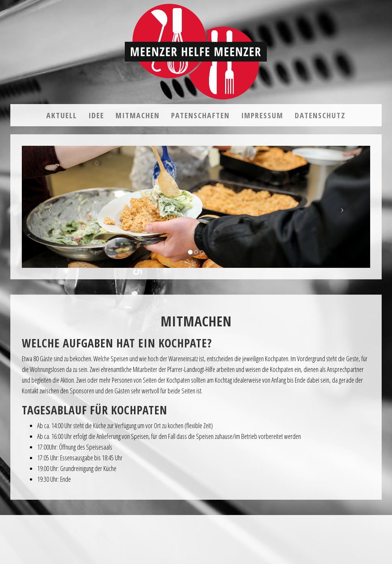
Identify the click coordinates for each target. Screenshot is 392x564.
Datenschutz (320, 115)
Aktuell (62, 115)
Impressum (262, 115)
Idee (96, 115)
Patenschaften (200, 115)
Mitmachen (138, 115)
